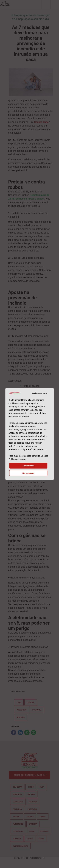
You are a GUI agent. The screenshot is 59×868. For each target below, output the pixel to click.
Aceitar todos (28, 466)
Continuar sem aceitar (40, 393)
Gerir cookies (28, 473)
